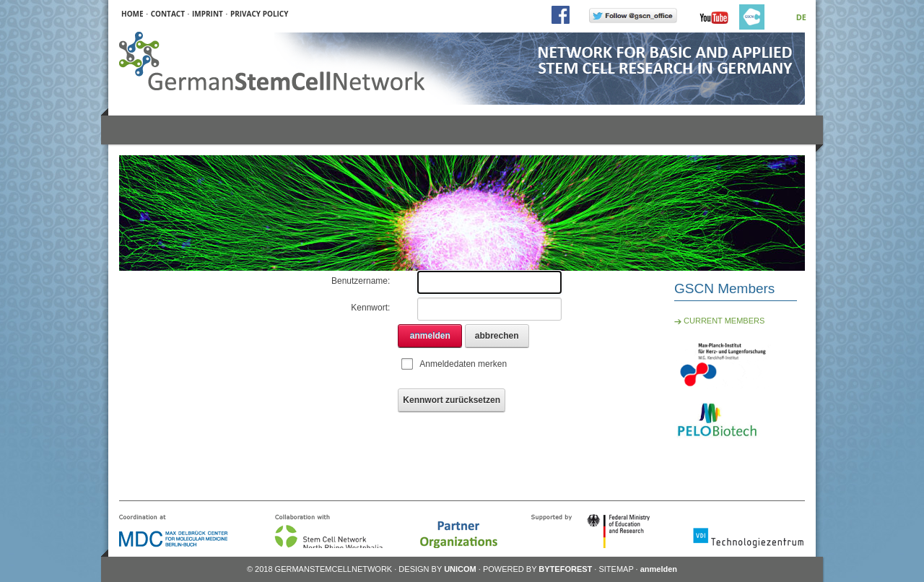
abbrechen (497, 336)
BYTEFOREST (565, 569)
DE (801, 17)
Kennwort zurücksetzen (452, 400)
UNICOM (460, 569)
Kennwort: (370, 308)
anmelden (430, 336)
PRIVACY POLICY (260, 14)
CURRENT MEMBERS (719, 321)
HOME (132, 14)
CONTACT (168, 14)
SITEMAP (616, 569)
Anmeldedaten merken (463, 364)
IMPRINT (208, 14)
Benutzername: (361, 281)
